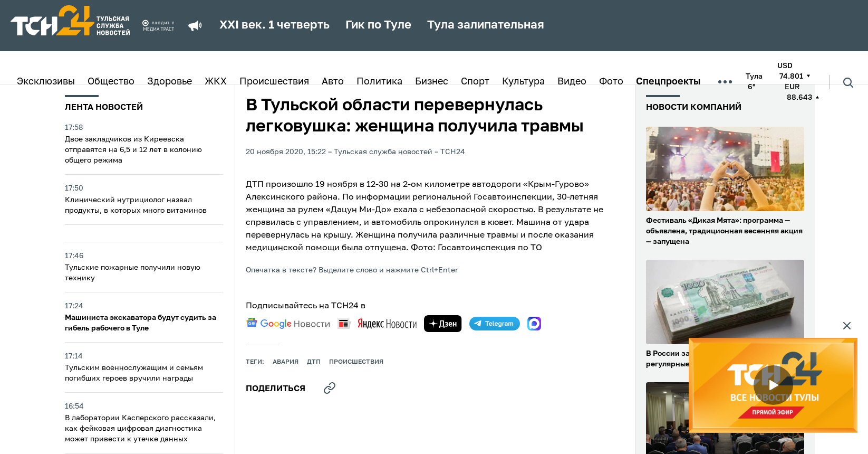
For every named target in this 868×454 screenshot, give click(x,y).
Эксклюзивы (46, 82)
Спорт (475, 82)
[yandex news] (377, 323)
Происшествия (274, 82)
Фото (611, 82)
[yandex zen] (443, 324)
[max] (534, 324)
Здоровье (170, 82)
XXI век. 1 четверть (274, 25)
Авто (333, 82)
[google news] (288, 324)
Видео (572, 82)
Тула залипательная (486, 25)
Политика (379, 82)
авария (286, 362)
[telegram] (495, 324)
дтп (314, 362)
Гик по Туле (378, 25)
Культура (523, 82)
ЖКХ (216, 82)
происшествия (356, 362)
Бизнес (432, 82)
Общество (111, 82)
